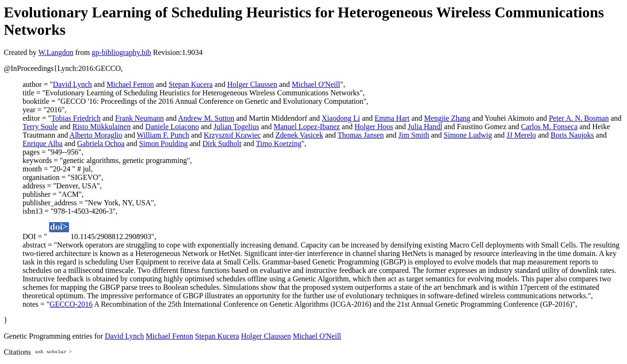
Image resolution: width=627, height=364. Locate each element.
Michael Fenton (130, 84)
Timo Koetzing (279, 143)
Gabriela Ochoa (101, 143)
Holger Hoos (374, 127)
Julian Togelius (236, 127)
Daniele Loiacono (172, 127)
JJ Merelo (521, 135)
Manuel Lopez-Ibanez (307, 127)
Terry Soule (40, 127)
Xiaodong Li (341, 118)
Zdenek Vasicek (299, 135)
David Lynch (72, 84)
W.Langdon (56, 52)
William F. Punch (163, 135)
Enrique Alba (43, 143)
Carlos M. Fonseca (549, 127)
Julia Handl (425, 127)
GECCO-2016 (71, 304)
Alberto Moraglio (96, 135)
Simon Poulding (164, 143)
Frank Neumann (140, 118)
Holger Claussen (252, 84)
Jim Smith (414, 135)
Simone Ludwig (468, 135)
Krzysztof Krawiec (232, 135)
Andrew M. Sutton (206, 118)
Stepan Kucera (191, 84)
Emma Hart (392, 118)
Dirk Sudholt (222, 143)
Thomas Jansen (361, 135)
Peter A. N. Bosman (579, 118)
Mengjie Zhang (447, 118)
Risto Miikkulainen (102, 127)
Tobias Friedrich (76, 118)
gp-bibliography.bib (121, 52)
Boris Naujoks (572, 135)
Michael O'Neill (316, 84)
